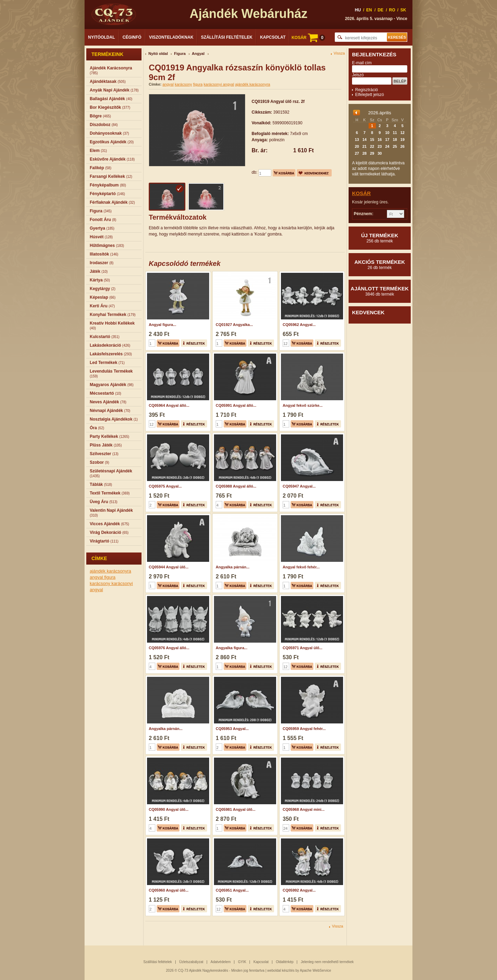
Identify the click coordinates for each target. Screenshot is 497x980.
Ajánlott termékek (380, 291)
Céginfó (132, 37)
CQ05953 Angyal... (232, 729)
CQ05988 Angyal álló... (236, 486)
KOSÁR (308, 38)
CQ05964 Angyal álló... (169, 405)
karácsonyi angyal (219, 84)
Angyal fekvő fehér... (301, 567)
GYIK (242, 962)
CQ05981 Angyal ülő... (236, 809)
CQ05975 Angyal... (165, 486)
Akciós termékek (380, 265)
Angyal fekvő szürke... (303, 405)
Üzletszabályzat (191, 962)
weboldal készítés (281, 971)
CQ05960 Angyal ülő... (169, 890)
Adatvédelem (221, 962)
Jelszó (358, 75)
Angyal (198, 54)
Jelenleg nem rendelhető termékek (327, 962)
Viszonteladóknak (171, 37)
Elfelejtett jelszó (369, 95)
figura (110, 577)
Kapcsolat (273, 37)
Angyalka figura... (232, 648)
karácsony (101, 583)
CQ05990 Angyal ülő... (169, 809)
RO (392, 10)
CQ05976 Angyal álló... (169, 648)
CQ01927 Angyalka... (234, 325)
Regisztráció (367, 90)
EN (369, 10)
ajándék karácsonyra (110, 571)
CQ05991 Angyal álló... (236, 405)
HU (358, 10)
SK (403, 10)
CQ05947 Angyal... (299, 486)
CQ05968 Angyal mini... (304, 809)
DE (381, 10)
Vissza (339, 53)
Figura (180, 54)
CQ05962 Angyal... (299, 325)
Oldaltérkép (285, 962)
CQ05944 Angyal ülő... (169, 567)
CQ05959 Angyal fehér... (304, 729)
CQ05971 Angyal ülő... (303, 648)
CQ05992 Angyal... (299, 890)
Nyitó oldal (158, 54)
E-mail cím (362, 63)
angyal (97, 577)
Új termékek (380, 238)
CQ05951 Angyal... (232, 890)
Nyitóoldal (101, 37)
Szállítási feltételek (227, 37)
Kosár (361, 193)
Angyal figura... (162, 325)
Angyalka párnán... (233, 567)
